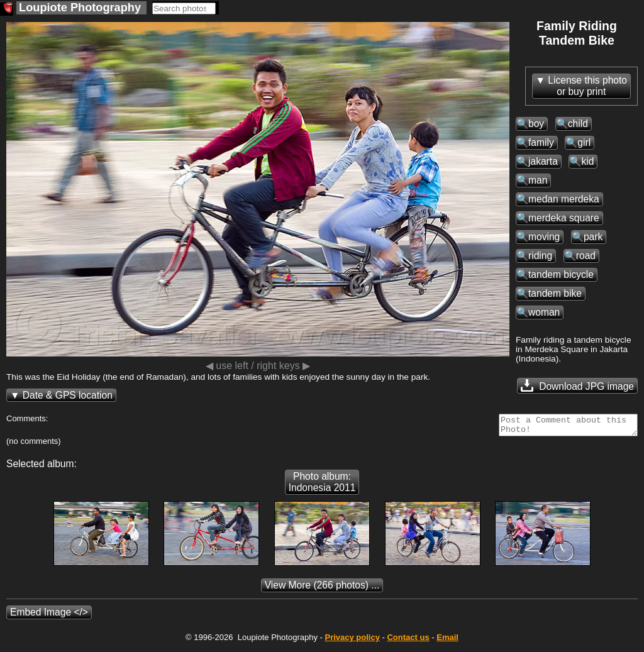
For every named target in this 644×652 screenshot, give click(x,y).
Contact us (408, 641)
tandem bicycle (561, 274)
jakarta (543, 161)
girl (584, 142)
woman (544, 312)
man (538, 180)
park (593, 237)
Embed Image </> (49, 616)
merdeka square (564, 218)
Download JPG (577, 385)
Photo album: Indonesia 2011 (322, 486)
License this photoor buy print (587, 86)
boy (536, 124)
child (578, 124)
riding (540, 256)
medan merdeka (564, 199)
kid (587, 161)
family (541, 142)
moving (544, 237)
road (586, 256)
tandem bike (555, 293)
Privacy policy (352, 641)
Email (447, 641)
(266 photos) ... (322, 589)
